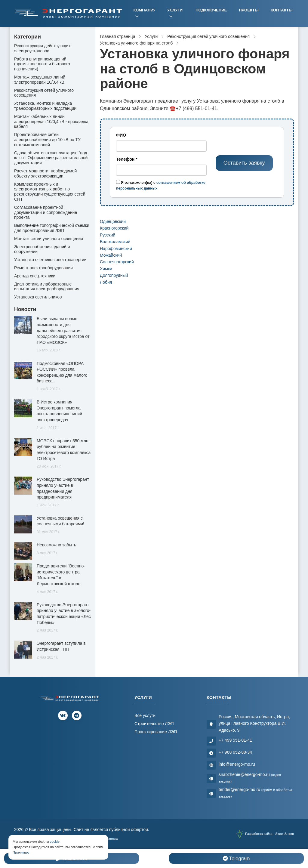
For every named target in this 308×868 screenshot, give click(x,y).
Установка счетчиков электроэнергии (50, 260)
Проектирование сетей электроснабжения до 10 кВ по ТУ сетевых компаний (47, 140)
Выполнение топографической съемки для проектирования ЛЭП (52, 228)
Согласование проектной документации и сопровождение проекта (46, 212)
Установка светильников (38, 297)
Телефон (127, 159)
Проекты (249, 10)
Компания (144, 10)
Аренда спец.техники (35, 276)
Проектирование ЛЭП (156, 732)
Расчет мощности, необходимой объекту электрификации (45, 173)
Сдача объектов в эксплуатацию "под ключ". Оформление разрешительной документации (51, 158)
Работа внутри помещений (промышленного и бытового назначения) (42, 64)
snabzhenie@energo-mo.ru (250, 778)
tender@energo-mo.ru (255, 793)
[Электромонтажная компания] (69, 13)
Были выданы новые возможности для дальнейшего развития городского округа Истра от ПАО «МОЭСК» (63, 330)
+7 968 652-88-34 (235, 752)
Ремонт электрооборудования (43, 268)
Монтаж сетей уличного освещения (49, 239)
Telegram (236, 859)
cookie (55, 842)
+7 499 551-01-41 (235, 740)
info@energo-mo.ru (237, 764)
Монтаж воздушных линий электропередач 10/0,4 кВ (40, 80)
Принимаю (21, 852)
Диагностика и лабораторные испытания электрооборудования (47, 287)
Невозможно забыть (56, 545)
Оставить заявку (244, 163)
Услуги (175, 10)
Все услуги (145, 715)
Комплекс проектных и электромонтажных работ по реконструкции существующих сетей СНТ (50, 192)
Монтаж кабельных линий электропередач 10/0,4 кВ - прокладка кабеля (51, 122)
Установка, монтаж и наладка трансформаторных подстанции (45, 106)
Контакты (282, 10)
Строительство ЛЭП (154, 724)
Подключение (211, 10)
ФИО (121, 135)
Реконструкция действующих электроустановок (42, 48)
